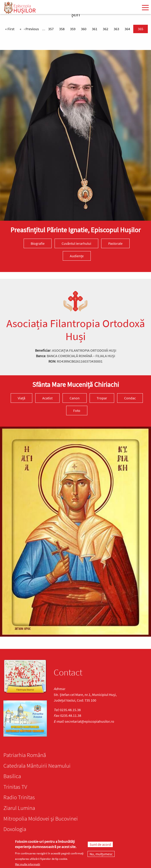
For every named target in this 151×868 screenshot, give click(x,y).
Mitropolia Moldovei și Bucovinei (41, 819)
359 (74, 29)
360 (85, 29)
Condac (130, 398)
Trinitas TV (15, 787)
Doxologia (15, 829)
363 (117, 29)
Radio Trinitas (19, 797)
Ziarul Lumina (19, 808)
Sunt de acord (100, 844)
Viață (21, 398)
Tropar (102, 398)
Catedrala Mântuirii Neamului (37, 766)
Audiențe (77, 256)
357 (52, 29)
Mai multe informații (28, 864)
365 (142, 29)
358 (63, 29)
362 (106, 29)
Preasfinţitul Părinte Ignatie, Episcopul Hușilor (75, 230)
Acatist (47, 398)
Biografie (38, 243)
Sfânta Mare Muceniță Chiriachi (76, 384)
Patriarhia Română (25, 755)
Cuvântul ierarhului (76, 243)
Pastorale (115, 243)
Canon (75, 398)
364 (128, 29)
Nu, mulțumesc (101, 854)
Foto (77, 411)
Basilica (12, 776)
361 (96, 29)
